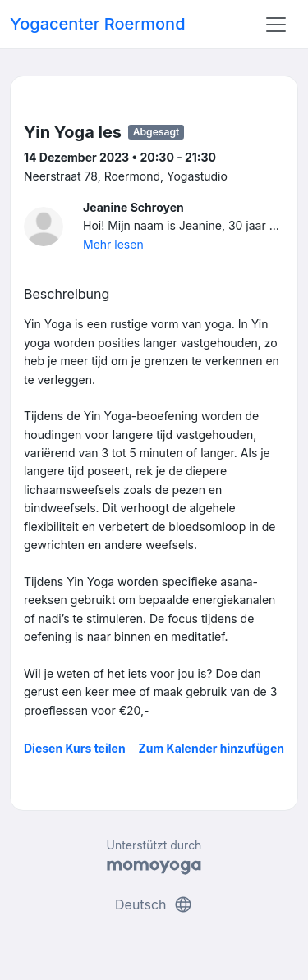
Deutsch (154, 904)
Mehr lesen (113, 244)
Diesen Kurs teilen (75, 748)
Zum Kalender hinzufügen (211, 748)
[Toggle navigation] (276, 25)
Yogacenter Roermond (98, 24)
